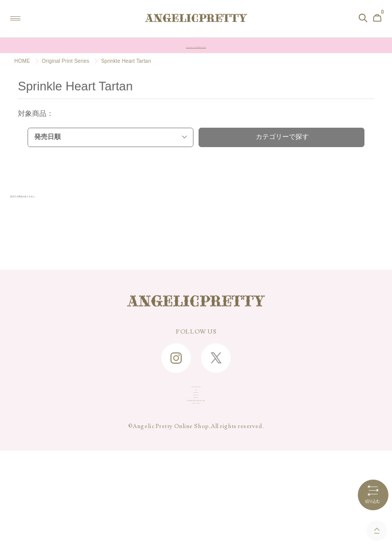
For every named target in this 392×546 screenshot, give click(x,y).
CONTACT (196, 429)
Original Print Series (66, 61)
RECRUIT (196, 460)
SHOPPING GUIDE (196, 397)
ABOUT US (196, 444)
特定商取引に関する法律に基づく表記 (196, 476)
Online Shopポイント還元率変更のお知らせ (196, 45)
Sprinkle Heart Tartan (126, 61)
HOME (22, 61)
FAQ (196, 413)
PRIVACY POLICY (196, 492)
